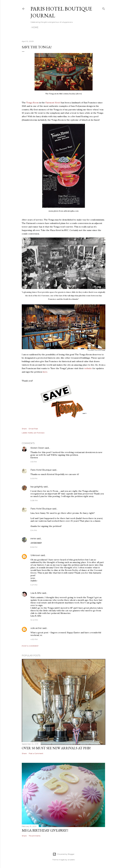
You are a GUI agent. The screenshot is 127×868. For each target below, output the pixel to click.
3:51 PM (34, 462)
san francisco (39, 433)
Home (35, 27)
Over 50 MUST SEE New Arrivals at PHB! (56, 748)
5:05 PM (34, 478)
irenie (33, 539)
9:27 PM (34, 585)
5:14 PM (34, 530)
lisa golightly (37, 487)
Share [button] (24, 429)
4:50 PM (34, 639)
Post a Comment (30, 646)
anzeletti (71, 860)
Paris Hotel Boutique (41, 470)
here (45, 372)
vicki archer (36, 628)
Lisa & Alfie (36, 593)
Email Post (33, 429)
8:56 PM (34, 547)
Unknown (35, 555)
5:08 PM (34, 500)
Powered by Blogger (64, 854)
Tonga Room (32, 103)
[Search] (104, 8)
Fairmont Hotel (53, 103)
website (88, 368)
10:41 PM (34, 620)
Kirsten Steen (37, 448)
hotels (30, 433)
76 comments (35, 836)
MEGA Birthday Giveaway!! (45, 830)
